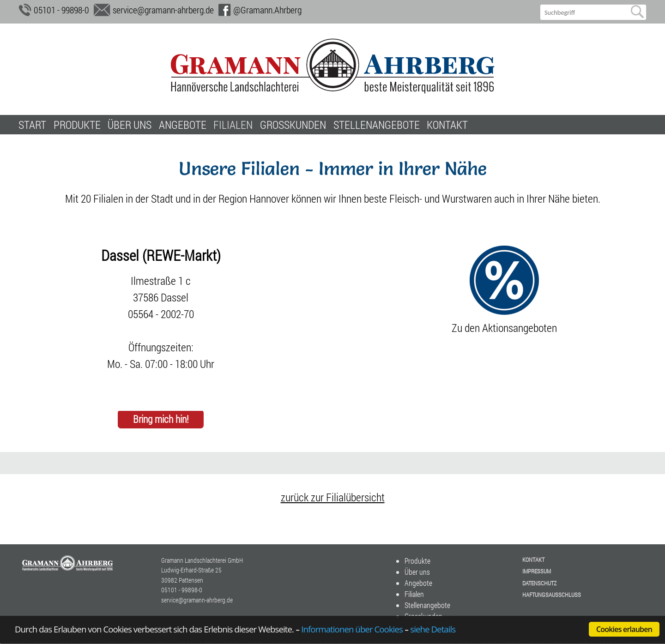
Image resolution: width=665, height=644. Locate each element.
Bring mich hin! (161, 419)
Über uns (130, 125)
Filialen (233, 125)
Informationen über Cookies (352, 629)
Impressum (537, 571)
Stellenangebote (377, 125)
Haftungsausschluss (552, 595)
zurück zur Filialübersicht (333, 497)
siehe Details (433, 629)
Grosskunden (293, 125)
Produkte (77, 125)
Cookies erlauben (624, 629)
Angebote (183, 125)
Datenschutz (539, 583)
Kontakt (447, 125)
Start (32, 125)
